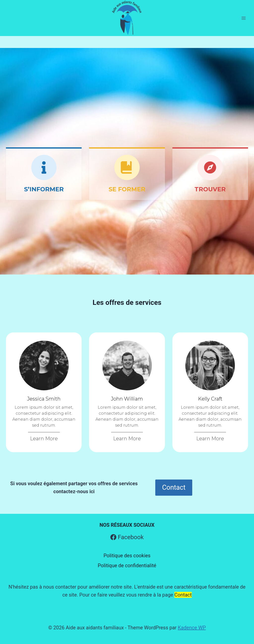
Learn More (44, 439)
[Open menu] (243, 18)
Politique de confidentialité (127, 565)
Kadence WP (192, 628)
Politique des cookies (127, 556)
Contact (183, 595)
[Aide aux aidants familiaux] (127, 18)
